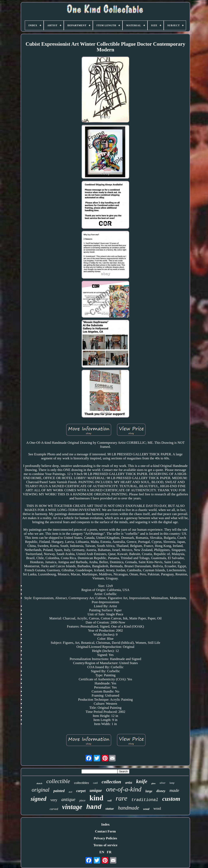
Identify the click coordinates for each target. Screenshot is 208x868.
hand (94, 807)
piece (82, 800)
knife (142, 781)
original (41, 790)
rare (121, 798)
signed (38, 799)
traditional (145, 800)
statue (110, 809)
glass (153, 783)
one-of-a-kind (124, 789)
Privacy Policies (106, 838)
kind (96, 798)
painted (59, 791)
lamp (172, 783)
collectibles (82, 783)
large (149, 791)
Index (105, 824)
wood (146, 809)
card (95, 783)
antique (68, 799)
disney (161, 791)
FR (109, 852)
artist (129, 783)
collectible (58, 781)
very (54, 800)
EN (102, 852)
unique (96, 790)
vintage (72, 807)
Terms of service (105, 845)
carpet (81, 791)
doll (70, 792)
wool (157, 808)
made (174, 790)
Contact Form (105, 831)
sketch (39, 783)
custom (171, 799)
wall (110, 801)
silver (163, 783)
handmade (129, 808)
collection (111, 782)
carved (54, 809)
